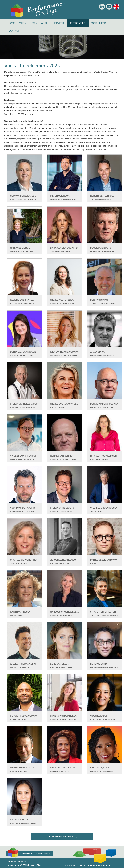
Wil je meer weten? (62, 837)
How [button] (33, 23)
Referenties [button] (78, 23)
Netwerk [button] (59, 23)
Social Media (98, 23)
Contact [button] (15, 31)
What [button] (45, 23)
